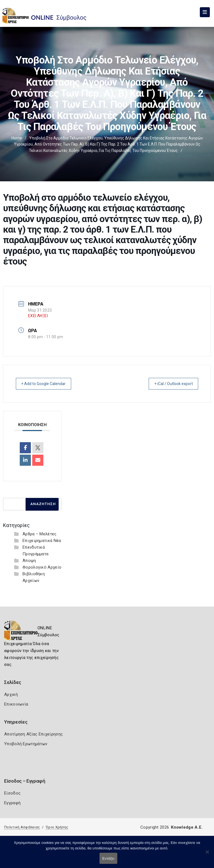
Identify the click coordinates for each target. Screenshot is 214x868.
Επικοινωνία (16, 704)
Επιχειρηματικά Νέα (42, 541)
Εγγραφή (12, 803)
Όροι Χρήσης (57, 827)
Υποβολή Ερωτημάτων (26, 744)
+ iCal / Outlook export (170, 384)
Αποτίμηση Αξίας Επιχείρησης (33, 734)
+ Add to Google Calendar (48, 384)
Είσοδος (12, 793)
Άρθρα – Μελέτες (40, 534)
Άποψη (29, 561)
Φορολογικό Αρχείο (42, 567)
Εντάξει (108, 858)
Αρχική (11, 694)
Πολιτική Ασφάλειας (22, 827)
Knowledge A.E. (187, 827)
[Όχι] (207, 855)
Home (17, 138)
